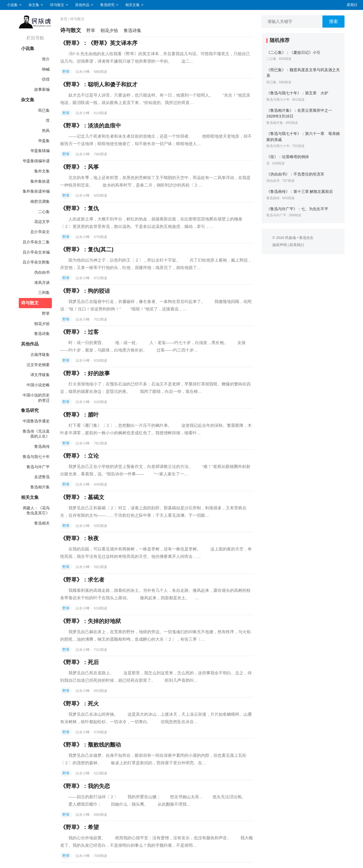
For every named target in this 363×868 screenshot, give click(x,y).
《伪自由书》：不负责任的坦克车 (295, 174)
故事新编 (42, 89)
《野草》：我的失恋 (85, 786)
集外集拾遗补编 (36, 191)
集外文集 (42, 171)
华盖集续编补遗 (36, 161)
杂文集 (34, 5)
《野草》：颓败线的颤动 (91, 745)
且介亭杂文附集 (36, 262)
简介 (46, 59)
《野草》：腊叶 (80, 415)
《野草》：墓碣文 (82, 497)
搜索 (333, 21)
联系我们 (297, 245)
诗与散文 (57, 5)
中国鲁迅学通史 (36, 421)
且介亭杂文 (40, 232)
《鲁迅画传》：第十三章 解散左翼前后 (300, 191)
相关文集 (133, 5)
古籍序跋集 (40, 355)
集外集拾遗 (40, 181)
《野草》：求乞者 (82, 580)
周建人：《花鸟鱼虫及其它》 (36, 511)
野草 (46, 313)
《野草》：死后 (80, 662)
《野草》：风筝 (80, 167)
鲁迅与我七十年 (36, 457)
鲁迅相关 (42, 523)
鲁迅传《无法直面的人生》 (36, 434)
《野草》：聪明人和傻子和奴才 (99, 84)
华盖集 (44, 141)
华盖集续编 (40, 151)
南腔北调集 (40, 201)
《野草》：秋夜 (80, 538)
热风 (46, 131)
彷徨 (46, 79)
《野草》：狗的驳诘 (85, 291)
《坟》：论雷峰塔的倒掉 (288, 157)
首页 (64, 19)
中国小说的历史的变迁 (36, 398)
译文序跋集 (40, 375)
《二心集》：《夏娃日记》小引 (293, 52)
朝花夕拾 (42, 324)
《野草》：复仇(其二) (87, 249)
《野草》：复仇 (80, 208)
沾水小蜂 (83, 72)
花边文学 (42, 222)
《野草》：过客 (80, 332)
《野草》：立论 (80, 456)
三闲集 (44, 292)
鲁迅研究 (107, 5)
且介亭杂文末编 (36, 252)
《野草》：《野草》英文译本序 (99, 43)
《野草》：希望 (80, 827)
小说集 (12, 5)
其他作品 (82, 5)
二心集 (44, 212)
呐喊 (46, 69)
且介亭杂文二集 (36, 242)
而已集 (44, 110)
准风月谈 (42, 283)
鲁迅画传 (42, 446)
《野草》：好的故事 (85, 373)
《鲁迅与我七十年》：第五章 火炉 (297, 93)
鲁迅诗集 (42, 334)
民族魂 (291, 238)
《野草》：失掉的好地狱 (91, 621)
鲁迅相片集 (40, 487)
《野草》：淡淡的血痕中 (91, 126)
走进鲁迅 (42, 477)
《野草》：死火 (80, 704)
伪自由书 (42, 272)
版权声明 (280, 245)
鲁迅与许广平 (38, 467)
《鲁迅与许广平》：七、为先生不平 (297, 209)
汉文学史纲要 (38, 365)
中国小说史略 (38, 385)
